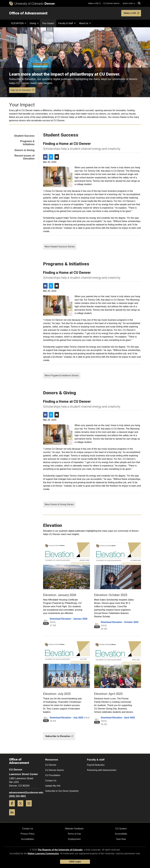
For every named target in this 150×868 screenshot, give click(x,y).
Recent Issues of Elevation (24, 157)
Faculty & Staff (67, 23)
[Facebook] (13, 807)
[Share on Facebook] (45, 157)
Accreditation (28, 839)
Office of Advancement (28, 13)
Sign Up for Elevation (22, 90)
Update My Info (53, 786)
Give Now (121, 839)
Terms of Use (74, 834)
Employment (74, 839)
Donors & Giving (25, 150)
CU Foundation (53, 775)
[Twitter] (21, 807)
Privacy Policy (28, 834)
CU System (121, 829)
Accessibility (121, 834)
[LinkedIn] (13, 816)
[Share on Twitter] (51, 157)
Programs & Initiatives (27, 143)
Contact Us (51, 781)
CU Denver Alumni (54, 770)
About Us (85, 23)
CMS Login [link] (75, 862)
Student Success (24, 136)
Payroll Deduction (96, 765)
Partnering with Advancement (102, 770)
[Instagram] (30, 807)
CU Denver (51, 765)
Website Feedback (74, 829)
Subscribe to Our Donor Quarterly (62, 791)
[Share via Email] (57, 157)
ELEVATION (19, 23)
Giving (34, 23)
